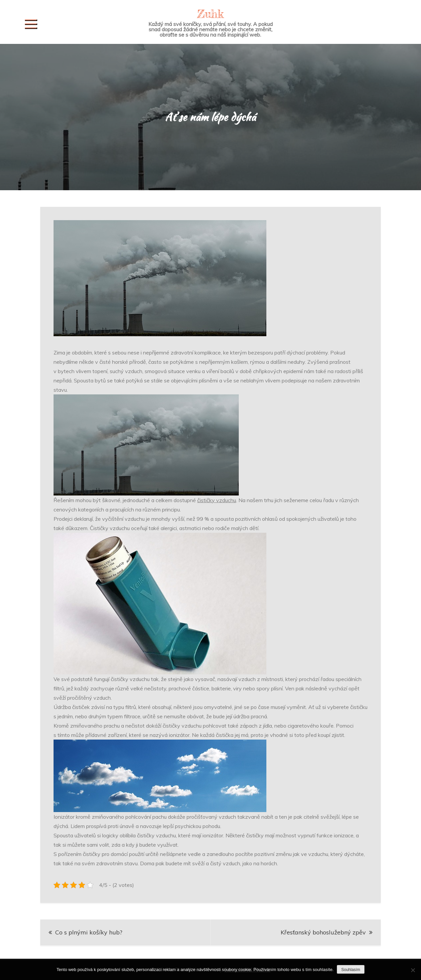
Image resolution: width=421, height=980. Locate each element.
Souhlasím (351, 970)
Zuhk (210, 14)
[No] (413, 970)
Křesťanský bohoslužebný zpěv (323, 932)
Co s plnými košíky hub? (89, 932)
